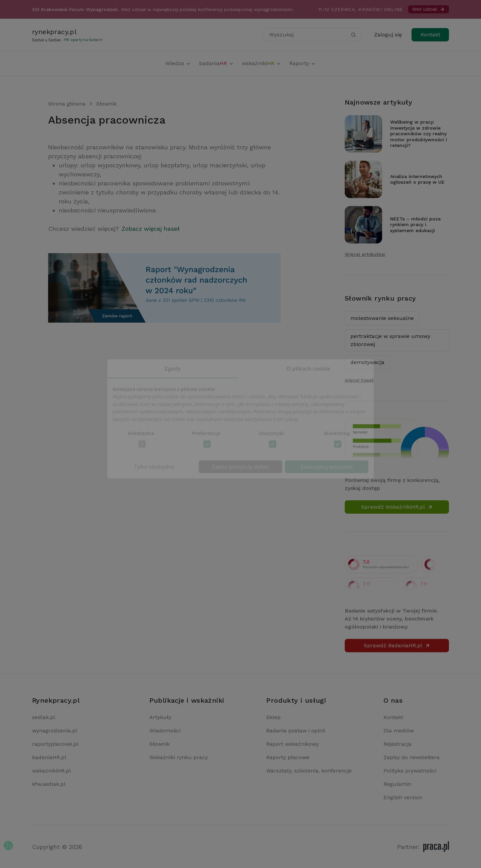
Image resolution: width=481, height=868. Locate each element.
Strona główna (67, 104)
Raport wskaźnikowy (292, 744)
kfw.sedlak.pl (49, 784)
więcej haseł (359, 380)
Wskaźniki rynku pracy (179, 757)
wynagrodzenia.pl (55, 731)
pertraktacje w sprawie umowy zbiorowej (390, 340)
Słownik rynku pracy (380, 298)
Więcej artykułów (365, 254)
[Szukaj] (353, 35)
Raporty (303, 63)
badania (216, 63)
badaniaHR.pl (49, 757)
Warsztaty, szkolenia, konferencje (309, 771)
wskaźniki (262, 63)
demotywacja (367, 362)
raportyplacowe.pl (55, 744)
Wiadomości (165, 731)
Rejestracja (397, 744)
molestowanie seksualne (382, 318)
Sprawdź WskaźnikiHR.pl (397, 507)
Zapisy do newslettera (412, 757)
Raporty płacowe (288, 757)
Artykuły (160, 717)
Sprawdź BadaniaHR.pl (397, 645)
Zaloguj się (388, 35)
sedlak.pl (44, 717)
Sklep (273, 717)
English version (403, 797)
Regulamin (397, 784)
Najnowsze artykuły (378, 102)
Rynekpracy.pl (56, 700)
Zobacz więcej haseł (151, 229)
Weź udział (429, 9)
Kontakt (430, 35)
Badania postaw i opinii (296, 731)
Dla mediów (399, 731)
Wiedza (178, 63)
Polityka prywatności (410, 771)
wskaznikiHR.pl (51, 771)
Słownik (106, 104)
